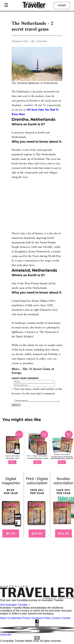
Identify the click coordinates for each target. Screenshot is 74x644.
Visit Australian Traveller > (15, 605)
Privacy (26, 618)
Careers (56, 618)
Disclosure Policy (41, 618)
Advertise (16, 618)
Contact (66, 618)
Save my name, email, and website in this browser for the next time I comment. (37, 391)
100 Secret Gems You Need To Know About (35, 112)
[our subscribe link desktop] (37, 447)
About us (5, 618)
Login (62, 6)
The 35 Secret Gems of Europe (33, 371)
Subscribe (37, 636)
